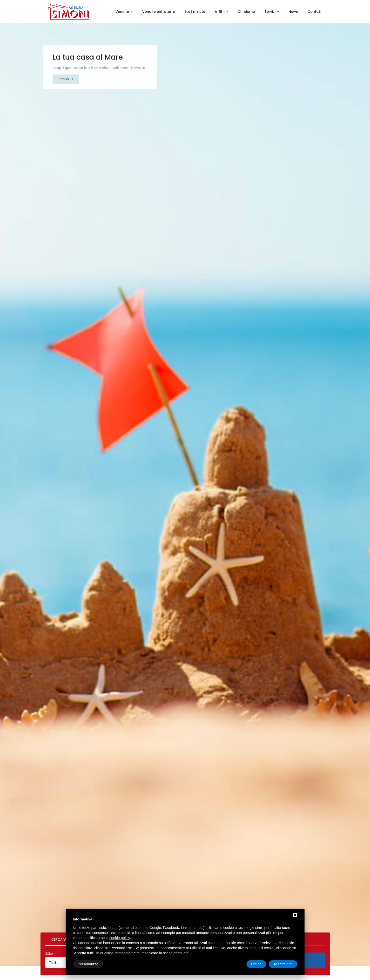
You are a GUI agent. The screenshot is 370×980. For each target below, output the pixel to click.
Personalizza (88, 964)
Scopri (66, 75)
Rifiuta (256, 964)
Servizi (270, 12)
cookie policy (120, 938)
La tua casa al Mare (88, 53)
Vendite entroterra (159, 12)
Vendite (123, 12)
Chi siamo (246, 12)
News (293, 12)
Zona (49, 954)
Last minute (195, 12)
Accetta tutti (283, 964)
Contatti (315, 12)
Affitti (220, 12)
